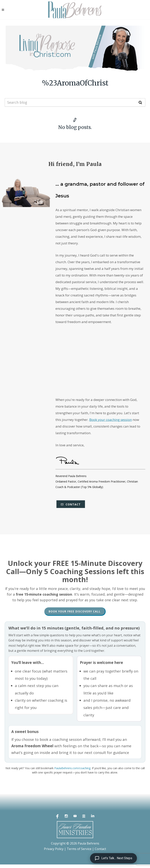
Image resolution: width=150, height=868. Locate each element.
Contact (71, 504)
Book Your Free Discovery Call (75, 611)
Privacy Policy (54, 849)
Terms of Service (79, 849)
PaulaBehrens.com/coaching (72, 768)
